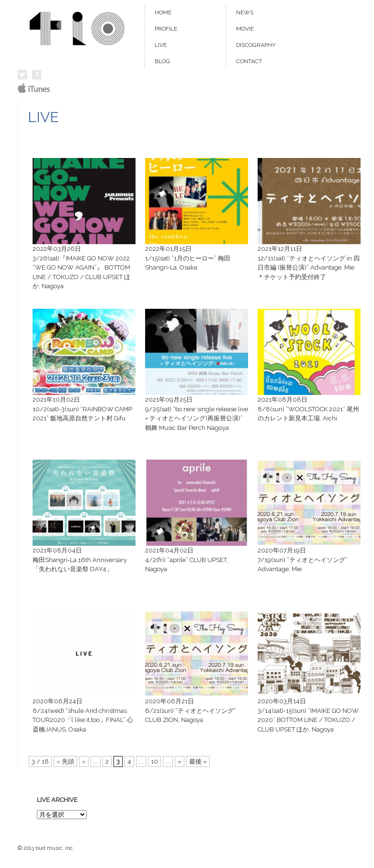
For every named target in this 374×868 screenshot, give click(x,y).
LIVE (161, 45)
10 (154, 761)
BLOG (162, 61)
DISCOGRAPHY (256, 45)
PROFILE (166, 29)
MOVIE (245, 29)
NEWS (245, 12)
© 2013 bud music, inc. (46, 848)
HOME (163, 12)
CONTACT (249, 61)
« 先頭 (65, 761)
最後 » (198, 761)
